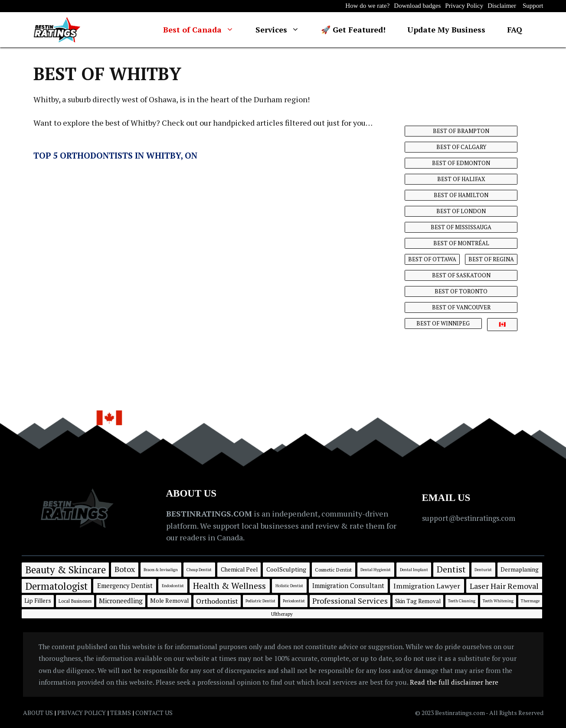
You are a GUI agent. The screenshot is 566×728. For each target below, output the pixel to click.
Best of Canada (204, 30)
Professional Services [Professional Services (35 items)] (350, 601)
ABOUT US (38, 713)
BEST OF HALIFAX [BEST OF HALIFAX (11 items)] (461, 179)
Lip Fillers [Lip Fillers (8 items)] (38, 601)
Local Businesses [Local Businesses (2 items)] (75, 601)
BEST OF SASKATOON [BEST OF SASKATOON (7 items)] (461, 275)
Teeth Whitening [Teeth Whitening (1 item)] (498, 601)
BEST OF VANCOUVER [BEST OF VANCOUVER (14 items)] (461, 307)
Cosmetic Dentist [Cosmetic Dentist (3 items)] (333, 570)
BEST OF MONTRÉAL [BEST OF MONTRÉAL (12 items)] (461, 243)
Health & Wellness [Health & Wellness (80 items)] (229, 586)
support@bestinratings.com (469, 518)
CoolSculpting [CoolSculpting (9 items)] (286, 569)
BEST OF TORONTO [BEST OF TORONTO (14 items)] (461, 291)
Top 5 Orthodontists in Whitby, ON (115, 155)
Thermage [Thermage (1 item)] (530, 601)
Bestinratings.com (460, 713)
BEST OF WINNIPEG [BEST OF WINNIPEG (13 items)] (443, 323)
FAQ (515, 29)
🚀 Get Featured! (353, 29)
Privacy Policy (464, 6)
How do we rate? (367, 6)
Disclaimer (502, 6)
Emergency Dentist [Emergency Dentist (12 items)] (125, 586)
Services (283, 30)
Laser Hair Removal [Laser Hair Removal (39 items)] (504, 586)
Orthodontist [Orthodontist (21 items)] (217, 601)
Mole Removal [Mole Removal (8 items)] (169, 601)
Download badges (417, 6)
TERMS (121, 713)
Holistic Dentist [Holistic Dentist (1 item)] (289, 586)
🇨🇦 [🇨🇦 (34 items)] (502, 324)
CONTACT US (154, 713)
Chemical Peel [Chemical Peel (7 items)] (239, 569)
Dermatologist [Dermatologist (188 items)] (56, 586)
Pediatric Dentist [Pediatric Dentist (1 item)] (260, 601)
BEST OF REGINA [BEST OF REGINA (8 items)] (491, 259)
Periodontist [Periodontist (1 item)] (294, 601)
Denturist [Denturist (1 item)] (483, 570)
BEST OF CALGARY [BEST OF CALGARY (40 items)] (461, 147)
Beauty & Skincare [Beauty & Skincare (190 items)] (65, 569)
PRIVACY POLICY (82, 713)
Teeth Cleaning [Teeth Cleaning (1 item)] (462, 601)
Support (533, 6)
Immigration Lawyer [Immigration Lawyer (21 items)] (427, 586)
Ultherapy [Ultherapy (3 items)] (282, 614)
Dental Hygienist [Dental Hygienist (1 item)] (376, 570)
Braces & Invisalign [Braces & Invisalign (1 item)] (161, 570)
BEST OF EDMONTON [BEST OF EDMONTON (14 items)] (461, 163)
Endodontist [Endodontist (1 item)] (173, 586)
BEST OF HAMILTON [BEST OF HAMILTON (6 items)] (461, 195)
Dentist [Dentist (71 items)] (451, 569)
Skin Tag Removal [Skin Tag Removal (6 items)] (418, 601)
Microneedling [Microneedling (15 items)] (121, 601)
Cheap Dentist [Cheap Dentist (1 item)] (199, 570)
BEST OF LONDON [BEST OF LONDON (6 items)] (461, 211)
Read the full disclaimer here (454, 682)
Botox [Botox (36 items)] (125, 569)
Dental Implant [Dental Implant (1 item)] (414, 570)
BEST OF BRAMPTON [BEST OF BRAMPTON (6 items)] (461, 131)
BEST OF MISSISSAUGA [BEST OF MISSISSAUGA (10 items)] (461, 227)
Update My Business (446, 29)
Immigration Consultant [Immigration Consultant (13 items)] (348, 585)
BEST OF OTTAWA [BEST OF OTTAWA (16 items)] (432, 259)
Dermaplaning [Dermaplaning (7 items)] (520, 569)
